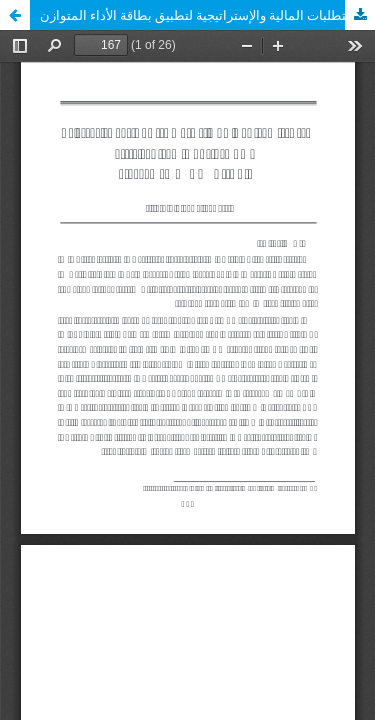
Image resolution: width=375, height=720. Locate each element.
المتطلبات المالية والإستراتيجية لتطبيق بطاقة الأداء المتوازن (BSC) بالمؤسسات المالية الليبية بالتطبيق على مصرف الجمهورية (207, 15)
